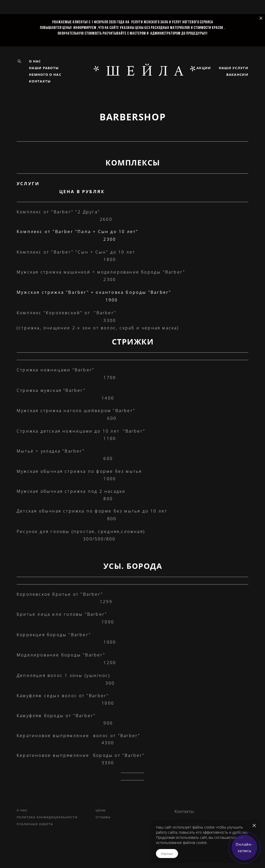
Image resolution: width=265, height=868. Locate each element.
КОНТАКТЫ (40, 81)
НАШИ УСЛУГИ (234, 68)
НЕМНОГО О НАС (45, 75)
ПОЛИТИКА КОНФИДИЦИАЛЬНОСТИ (47, 817)
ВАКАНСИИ (237, 75)
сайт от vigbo (132, 856)
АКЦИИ (204, 68)
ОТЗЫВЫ (103, 817)
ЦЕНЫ (101, 810)
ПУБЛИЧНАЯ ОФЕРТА (35, 824)
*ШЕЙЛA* (132, 71)
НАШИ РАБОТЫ (44, 68)
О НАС (35, 61)
